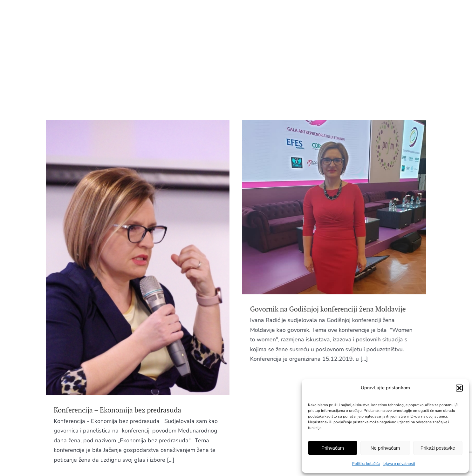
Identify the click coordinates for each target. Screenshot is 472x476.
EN (412, 15)
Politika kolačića (366, 464)
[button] (459, 388)
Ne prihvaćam (385, 448)
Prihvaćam (333, 448)
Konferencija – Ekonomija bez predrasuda (117, 410)
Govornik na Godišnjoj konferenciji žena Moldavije (305, 309)
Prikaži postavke (438, 448)
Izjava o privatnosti (399, 464)
